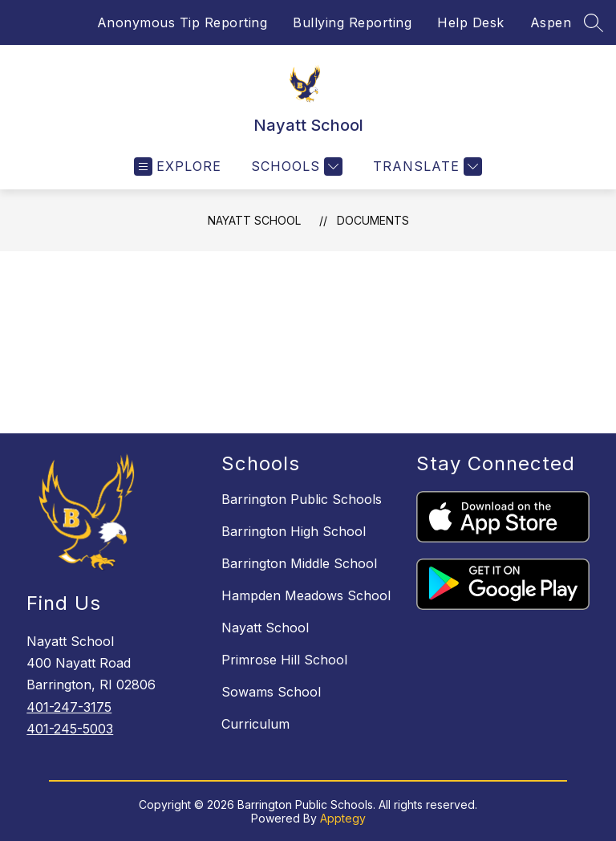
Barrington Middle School (299, 563)
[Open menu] (178, 167)
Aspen (551, 22)
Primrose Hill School (284, 660)
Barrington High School (294, 531)
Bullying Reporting (352, 22)
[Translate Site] (426, 167)
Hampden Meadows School (306, 595)
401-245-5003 (70, 729)
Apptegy (343, 818)
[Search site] (594, 22)
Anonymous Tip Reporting (182, 22)
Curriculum (255, 724)
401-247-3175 (69, 707)
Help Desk (471, 22)
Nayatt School (254, 220)
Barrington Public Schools (302, 499)
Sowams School (271, 692)
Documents (373, 220)
